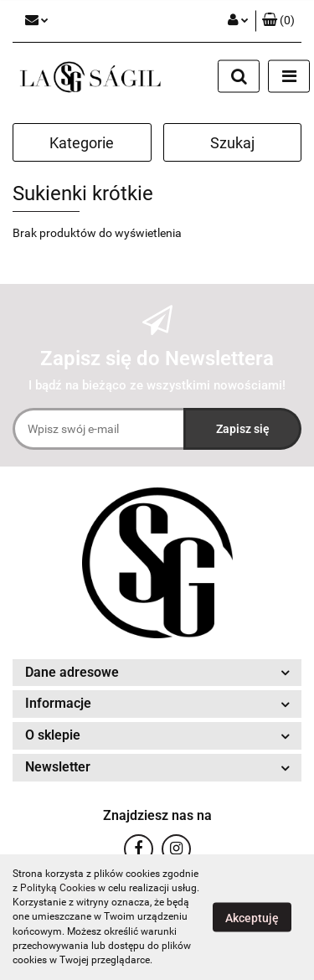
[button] (278, 21)
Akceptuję (252, 918)
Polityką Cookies (58, 888)
